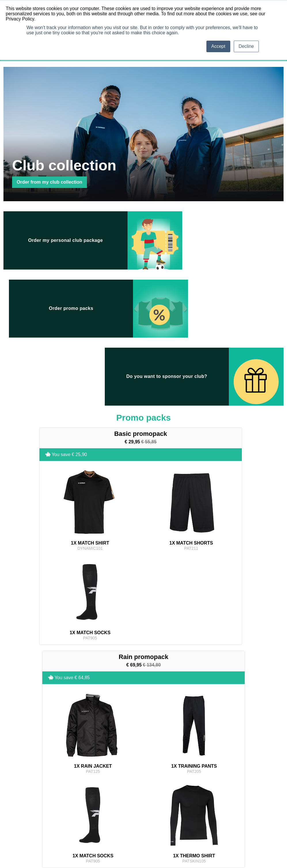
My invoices (125, 797)
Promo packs (222, 750)
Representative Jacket (72, 792)
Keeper (15, 801)
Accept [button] (218, 46)
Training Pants (20, 815)
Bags (58, 810)
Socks (14, 797)
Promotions (153, 750)
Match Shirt (18, 787)
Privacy (184, 797)
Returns (184, 792)
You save (31, 344)
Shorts (14, 792)
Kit (56, 824)
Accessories (64, 815)
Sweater (15, 820)
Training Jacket (21, 810)
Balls (13, 806)
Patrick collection (112, 750)
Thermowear (19, 824)
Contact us (186, 801)
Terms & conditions (192, 787)
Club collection (68, 750)
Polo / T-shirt (64, 787)
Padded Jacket (66, 806)
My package (186, 750)
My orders (123, 787)
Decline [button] (246, 46)
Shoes (59, 820)
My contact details (130, 792)
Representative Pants (71, 797)
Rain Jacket (63, 801)
